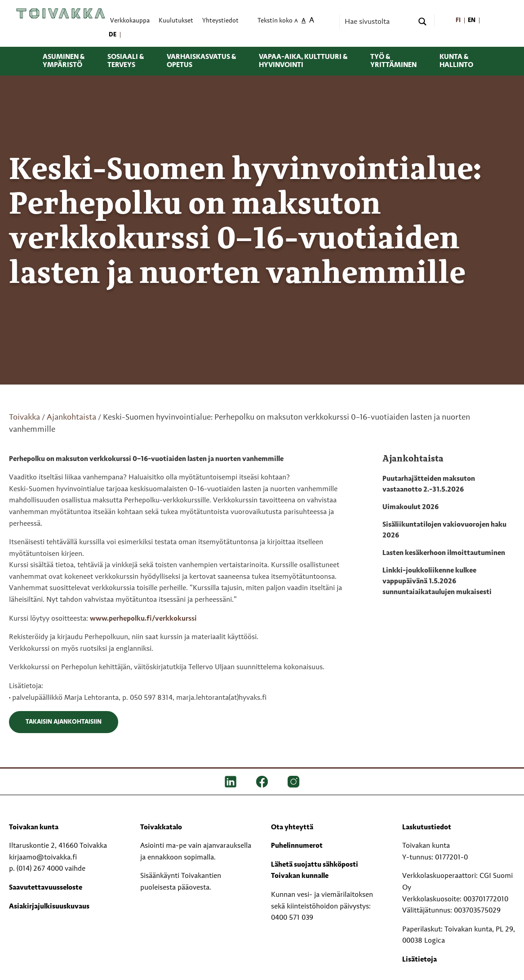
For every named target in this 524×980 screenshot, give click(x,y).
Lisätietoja (420, 960)
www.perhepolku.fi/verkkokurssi (143, 619)
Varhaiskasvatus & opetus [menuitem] (201, 61)
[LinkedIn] (231, 782)
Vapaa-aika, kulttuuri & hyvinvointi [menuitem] (303, 61)
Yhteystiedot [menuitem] (220, 21)
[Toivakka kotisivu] (61, 13)
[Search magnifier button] (422, 22)
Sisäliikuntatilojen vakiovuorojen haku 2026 (444, 530)
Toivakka (24, 417)
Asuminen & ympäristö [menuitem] (64, 61)
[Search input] (378, 22)
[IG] (293, 782)
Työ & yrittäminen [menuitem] (393, 61)
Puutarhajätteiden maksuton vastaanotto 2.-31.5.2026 (429, 484)
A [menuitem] (296, 21)
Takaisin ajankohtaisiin (64, 722)
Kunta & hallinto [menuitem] (456, 61)
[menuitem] (459, 21)
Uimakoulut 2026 (411, 507)
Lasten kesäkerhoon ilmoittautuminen (444, 553)
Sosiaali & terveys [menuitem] (126, 61)
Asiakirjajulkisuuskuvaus (49, 907)
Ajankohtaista (71, 417)
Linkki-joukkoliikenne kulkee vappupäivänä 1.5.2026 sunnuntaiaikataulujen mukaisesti (437, 582)
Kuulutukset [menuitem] (176, 21)
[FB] (262, 782)
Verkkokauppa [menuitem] (130, 21)
